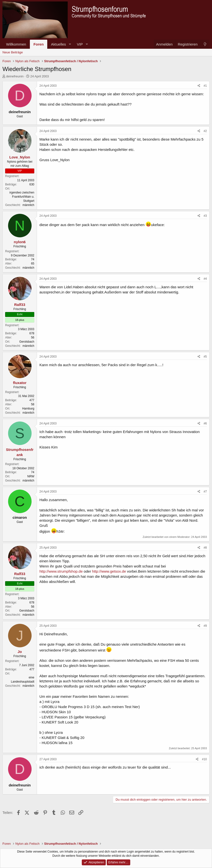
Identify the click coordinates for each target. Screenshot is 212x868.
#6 (205, 423)
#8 (205, 548)
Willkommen (16, 44)
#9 (205, 626)
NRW (31, 476)
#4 (205, 279)
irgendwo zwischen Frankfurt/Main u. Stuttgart (22, 197)
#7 (205, 492)
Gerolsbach (27, 342)
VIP (80, 44)
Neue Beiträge (13, 52)
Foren (39, 44)
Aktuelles (58, 44)
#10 (204, 759)
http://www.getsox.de (109, 571)
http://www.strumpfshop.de (61, 571)
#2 (205, 131)
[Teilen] (199, 86)
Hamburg (28, 409)
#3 (205, 216)
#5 (205, 357)
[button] (70, 44)
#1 (205, 86)
